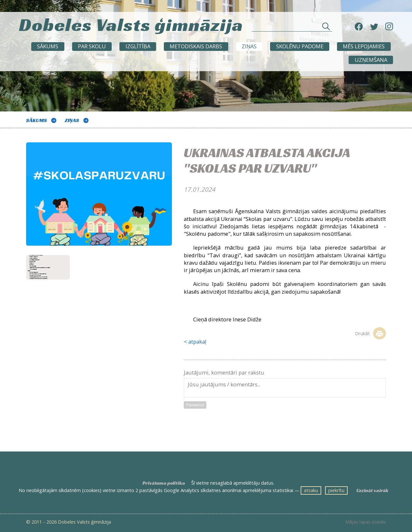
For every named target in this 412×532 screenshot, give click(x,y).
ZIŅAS (249, 46)
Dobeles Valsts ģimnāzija (131, 24)
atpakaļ (197, 342)
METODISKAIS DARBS (196, 46)
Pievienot (195, 405)
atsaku (311, 490)
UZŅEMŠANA (371, 60)
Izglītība (138, 46)
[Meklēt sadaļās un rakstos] (292, 28)
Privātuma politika (164, 483)
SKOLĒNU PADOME (300, 46)
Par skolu (92, 46)
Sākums (48, 46)
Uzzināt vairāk (372, 490)
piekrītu (336, 490)
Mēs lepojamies (364, 46)
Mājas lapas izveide (366, 522)
